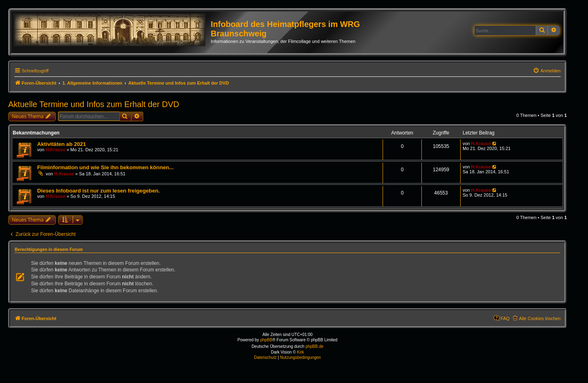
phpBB (266, 340)
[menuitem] (547, 71)
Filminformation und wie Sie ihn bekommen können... (105, 167)
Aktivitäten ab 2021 (61, 144)
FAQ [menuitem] (505, 318)
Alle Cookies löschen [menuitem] (540, 318)
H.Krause (56, 150)
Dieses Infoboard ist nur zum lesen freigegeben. (98, 191)
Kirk (300, 352)
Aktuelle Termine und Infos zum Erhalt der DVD (94, 104)
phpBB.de (314, 346)
